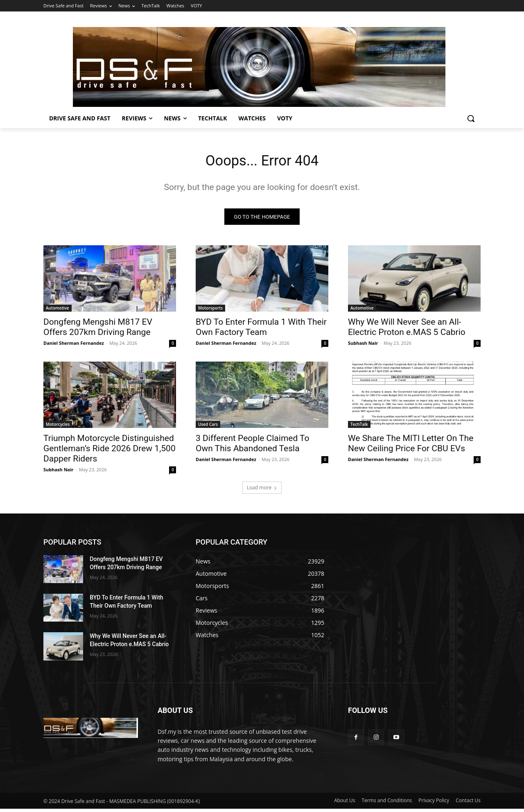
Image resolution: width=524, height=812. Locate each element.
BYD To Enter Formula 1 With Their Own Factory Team (261, 330)
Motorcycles (58, 427)
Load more (262, 491)
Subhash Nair (363, 346)
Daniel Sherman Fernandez (74, 346)
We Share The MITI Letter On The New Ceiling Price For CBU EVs (411, 447)
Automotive (58, 311)
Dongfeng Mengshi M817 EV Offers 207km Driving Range (98, 330)
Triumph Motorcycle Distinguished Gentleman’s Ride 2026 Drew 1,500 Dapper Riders (110, 452)
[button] (471, 118)
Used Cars (208, 427)
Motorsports (210, 311)
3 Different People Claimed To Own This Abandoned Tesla (253, 447)
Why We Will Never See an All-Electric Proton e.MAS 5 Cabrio (407, 330)
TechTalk (359, 427)
